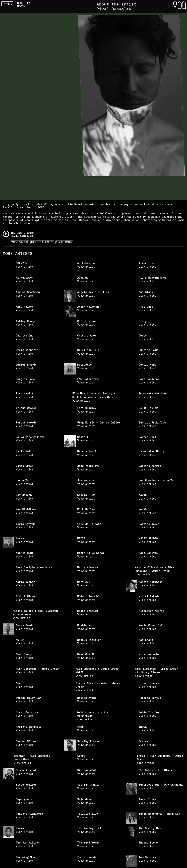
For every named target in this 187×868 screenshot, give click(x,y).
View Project (20, 242)
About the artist (42, 242)
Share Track (64, 242)
